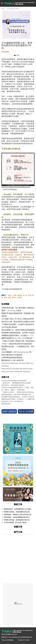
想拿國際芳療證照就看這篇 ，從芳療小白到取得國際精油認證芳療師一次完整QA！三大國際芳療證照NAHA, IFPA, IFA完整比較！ (18, 399)
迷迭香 (19, 298)
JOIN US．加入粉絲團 (26, 411)
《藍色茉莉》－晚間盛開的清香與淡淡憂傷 (16, 383)
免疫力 (10, 295)
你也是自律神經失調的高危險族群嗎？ (14, 381)
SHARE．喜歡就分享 (9, 411)
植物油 (20, 295)
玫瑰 (30, 295)
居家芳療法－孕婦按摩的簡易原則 (13, 385)
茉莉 (5, 298)
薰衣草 (14, 298)
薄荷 (9, 298)
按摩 (15, 295)
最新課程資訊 (6, 404)
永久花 (25, 295)
